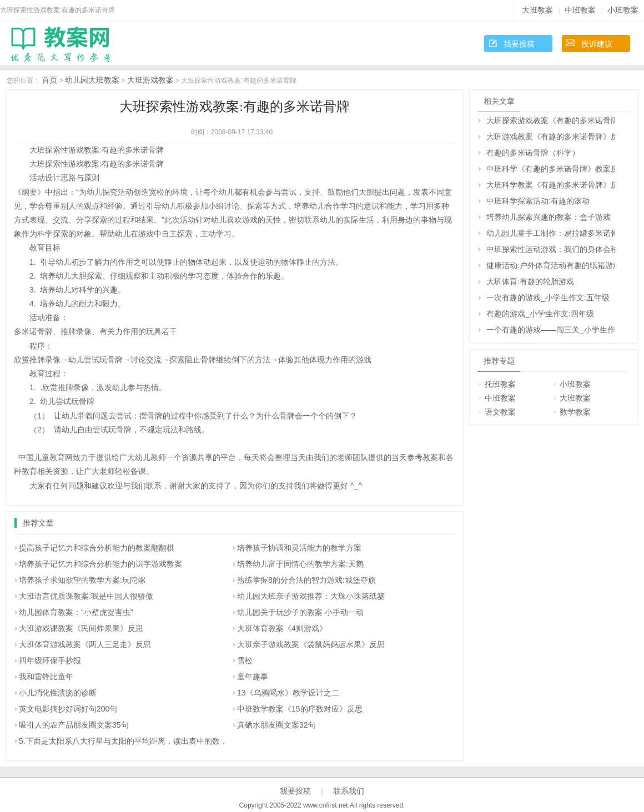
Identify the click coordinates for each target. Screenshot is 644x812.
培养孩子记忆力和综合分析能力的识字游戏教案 (100, 564)
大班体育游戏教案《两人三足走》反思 (85, 644)
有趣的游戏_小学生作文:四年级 (540, 314)
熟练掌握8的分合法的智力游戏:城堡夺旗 (306, 580)
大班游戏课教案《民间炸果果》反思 (81, 628)
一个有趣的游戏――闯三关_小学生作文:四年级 (551, 330)
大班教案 (537, 10)
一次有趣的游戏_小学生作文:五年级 (548, 297)
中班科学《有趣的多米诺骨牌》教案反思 (551, 169)
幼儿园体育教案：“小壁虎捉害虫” (76, 612)
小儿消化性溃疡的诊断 (58, 693)
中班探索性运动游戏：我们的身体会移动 (551, 249)
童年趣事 (253, 677)
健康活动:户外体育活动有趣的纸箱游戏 (551, 265)
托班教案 (500, 384)
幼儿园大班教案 (92, 80)
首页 (49, 80)
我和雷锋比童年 (46, 677)
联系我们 (349, 791)
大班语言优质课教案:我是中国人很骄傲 (86, 596)
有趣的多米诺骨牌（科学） (533, 153)
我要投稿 (519, 44)
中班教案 (580, 10)
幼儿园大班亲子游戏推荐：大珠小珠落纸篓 (311, 596)
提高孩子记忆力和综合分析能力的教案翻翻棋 (97, 548)
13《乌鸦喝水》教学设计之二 (288, 693)
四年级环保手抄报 (50, 660)
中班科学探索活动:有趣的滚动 (538, 201)
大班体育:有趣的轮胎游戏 (530, 281)
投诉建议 (597, 44)
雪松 (245, 660)
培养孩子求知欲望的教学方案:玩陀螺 (82, 580)
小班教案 (623, 10)
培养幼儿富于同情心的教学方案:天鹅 (300, 564)
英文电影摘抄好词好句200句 (68, 709)
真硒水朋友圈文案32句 (276, 725)
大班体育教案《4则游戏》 (282, 628)
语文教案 (500, 412)
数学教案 (575, 412)
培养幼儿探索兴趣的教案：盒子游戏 (549, 217)
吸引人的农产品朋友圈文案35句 (74, 725)
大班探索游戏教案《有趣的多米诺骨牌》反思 (551, 120)
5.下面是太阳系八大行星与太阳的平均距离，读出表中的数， (123, 741)
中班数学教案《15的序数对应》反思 (300, 709)
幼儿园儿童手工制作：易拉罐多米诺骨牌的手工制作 (551, 233)
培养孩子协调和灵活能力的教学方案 (299, 548)
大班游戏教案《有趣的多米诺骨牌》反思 (551, 137)
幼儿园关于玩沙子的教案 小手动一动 (300, 612)
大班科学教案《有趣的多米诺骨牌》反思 (551, 185)
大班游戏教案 (150, 80)
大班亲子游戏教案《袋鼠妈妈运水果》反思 (311, 644)
